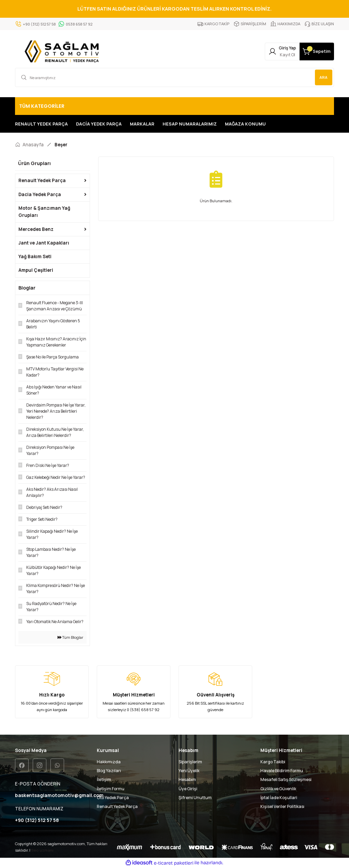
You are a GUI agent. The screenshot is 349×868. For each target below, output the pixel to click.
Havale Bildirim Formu (282, 771)
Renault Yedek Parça (117, 806)
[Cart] (312, 52)
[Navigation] (174, 106)
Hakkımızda (109, 762)
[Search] (174, 77)
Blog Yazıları (109, 771)
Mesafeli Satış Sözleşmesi (286, 779)
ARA (323, 77)
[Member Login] (267, 52)
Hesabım (187, 779)
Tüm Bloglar (70, 637)
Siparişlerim (190, 762)
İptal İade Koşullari (279, 798)
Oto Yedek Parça (113, 798)
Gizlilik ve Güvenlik (278, 789)
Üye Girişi (188, 789)
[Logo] (63, 52)
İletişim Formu (111, 789)
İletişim (104, 779)
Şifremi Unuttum (195, 798)
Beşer (61, 145)
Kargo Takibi (273, 762)
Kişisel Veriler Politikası (282, 806)
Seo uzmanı (42, 850)
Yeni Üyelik (189, 771)
